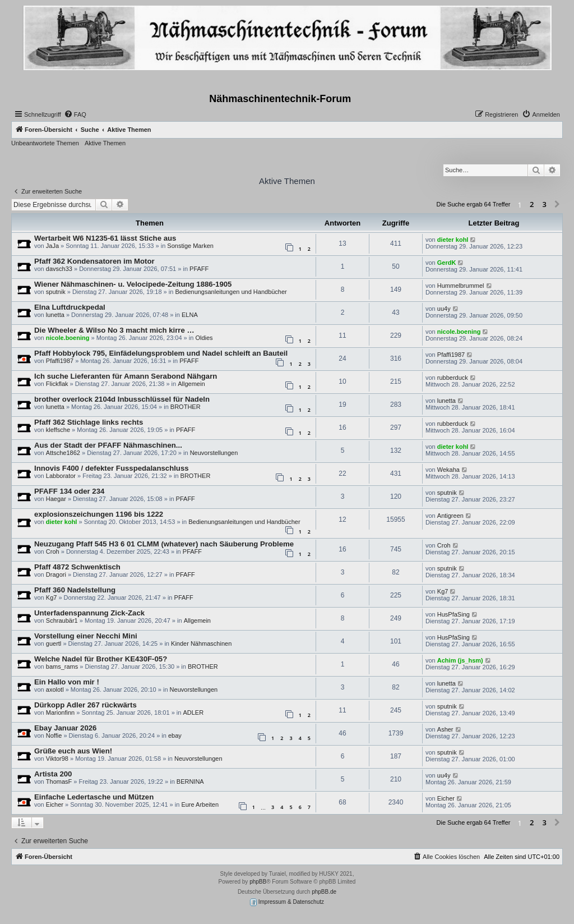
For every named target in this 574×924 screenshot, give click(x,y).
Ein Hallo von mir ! (67, 682)
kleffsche (58, 430)
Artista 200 (53, 774)
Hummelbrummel (461, 286)
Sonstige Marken (190, 246)
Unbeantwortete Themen (45, 143)
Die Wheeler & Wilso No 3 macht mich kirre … (114, 330)
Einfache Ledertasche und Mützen (94, 797)
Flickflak (57, 384)
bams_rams (62, 666)
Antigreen (450, 516)
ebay (175, 735)
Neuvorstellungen (214, 453)
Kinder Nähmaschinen (201, 643)
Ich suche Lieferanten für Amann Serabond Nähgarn (126, 376)
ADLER (193, 712)
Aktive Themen (105, 143)
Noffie (54, 735)
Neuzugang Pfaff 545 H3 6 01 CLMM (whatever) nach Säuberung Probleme (164, 544)
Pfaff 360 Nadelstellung (75, 590)
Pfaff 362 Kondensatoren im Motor (94, 261)
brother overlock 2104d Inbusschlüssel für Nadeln (122, 399)
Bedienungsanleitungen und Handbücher (231, 292)
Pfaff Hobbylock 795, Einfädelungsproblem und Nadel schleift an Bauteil (161, 353)
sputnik (56, 292)
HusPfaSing (453, 614)
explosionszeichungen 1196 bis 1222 (99, 514)
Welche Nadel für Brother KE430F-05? (101, 659)
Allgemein (191, 384)
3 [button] (545, 204)
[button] (557, 205)
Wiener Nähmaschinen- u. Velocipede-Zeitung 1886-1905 (133, 284)
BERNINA (190, 782)
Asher (445, 729)
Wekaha (448, 470)
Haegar (56, 499)
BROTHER (186, 407)
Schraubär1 (62, 620)
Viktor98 (57, 758)
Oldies (204, 338)
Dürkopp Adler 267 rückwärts (85, 705)
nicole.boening (68, 338)
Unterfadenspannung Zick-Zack (89, 613)
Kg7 (52, 597)
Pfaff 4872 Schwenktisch (77, 567)
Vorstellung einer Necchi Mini (86, 636)
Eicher (55, 805)
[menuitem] (75, 114)
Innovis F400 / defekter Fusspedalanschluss (112, 468)
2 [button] (532, 204)
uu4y (444, 309)
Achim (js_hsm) (460, 660)
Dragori (56, 574)
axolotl (55, 689)
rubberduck (453, 378)
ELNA (190, 315)
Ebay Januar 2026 (65, 728)
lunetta (55, 315)
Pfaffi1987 (60, 361)
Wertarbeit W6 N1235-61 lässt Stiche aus (105, 238)
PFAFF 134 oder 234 (69, 491)
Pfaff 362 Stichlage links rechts (89, 422)
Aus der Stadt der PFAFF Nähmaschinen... (108, 445)
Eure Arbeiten (200, 805)
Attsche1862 (63, 453)
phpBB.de (324, 892)
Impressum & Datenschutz (287, 902)
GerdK (447, 263)
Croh (53, 551)
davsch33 (59, 269)
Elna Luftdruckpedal (70, 307)
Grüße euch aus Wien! (73, 751)
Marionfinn (60, 712)
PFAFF (199, 269)
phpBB (258, 882)
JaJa (52, 246)
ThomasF (59, 782)
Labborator (61, 476)
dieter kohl (453, 240)
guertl (54, 643)
